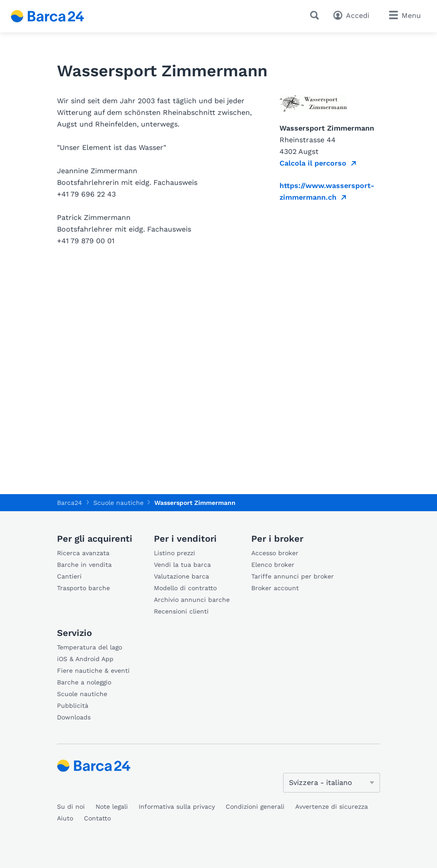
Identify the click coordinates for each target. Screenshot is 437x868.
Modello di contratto (185, 588)
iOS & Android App (85, 659)
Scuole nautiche (82, 694)
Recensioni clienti (181, 611)
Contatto (97, 818)
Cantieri (69, 576)
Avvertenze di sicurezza (332, 807)
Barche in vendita (84, 565)
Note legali (112, 807)
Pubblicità (73, 706)
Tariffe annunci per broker (293, 576)
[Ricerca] (316, 15)
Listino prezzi (175, 553)
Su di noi (71, 807)
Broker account (275, 588)
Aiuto (65, 818)
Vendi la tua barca (182, 565)
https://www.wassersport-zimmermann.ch (327, 191)
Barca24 (70, 503)
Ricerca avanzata (83, 553)
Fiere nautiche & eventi (93, 671)
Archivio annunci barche (192, 600)
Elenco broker (273, 565)
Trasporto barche (83, 588)
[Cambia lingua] (332, 783)
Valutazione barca (181, 576)
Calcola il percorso (313, 163)
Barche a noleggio (84, 682)
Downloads (74, 717)
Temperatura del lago (90, 647)
